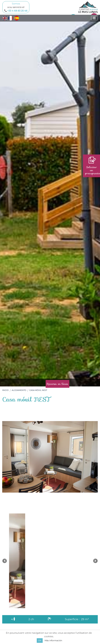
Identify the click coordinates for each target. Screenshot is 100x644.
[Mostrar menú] (94, 18)
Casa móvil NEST (38, 390)
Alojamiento (19, 390)
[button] (5, 561)
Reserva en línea (57, 384)
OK (40, 640)
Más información (53, 640)
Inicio (5, 390)
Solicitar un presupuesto (93, 166)
